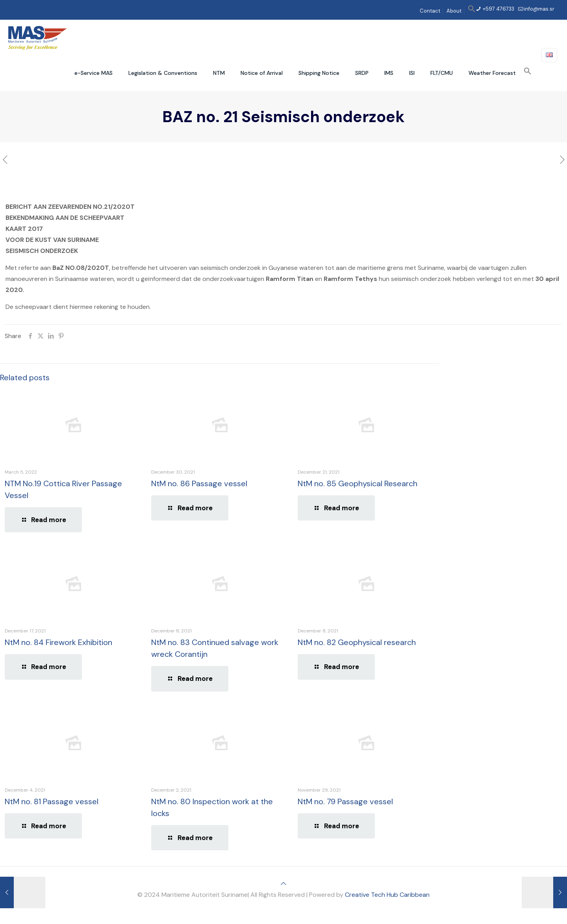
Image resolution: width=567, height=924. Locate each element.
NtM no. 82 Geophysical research (357, 642)
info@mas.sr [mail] (539, 9)
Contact (430, 11)
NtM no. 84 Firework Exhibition (58, 642)
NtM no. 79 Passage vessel (345, 801)
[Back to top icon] (283, 884)
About (454, 11)
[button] (472, 11)
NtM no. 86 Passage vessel (199, 483)
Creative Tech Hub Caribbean (387, 895)
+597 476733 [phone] (498, 9)
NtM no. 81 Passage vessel (52, 801)
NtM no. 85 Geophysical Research (358, 483)
